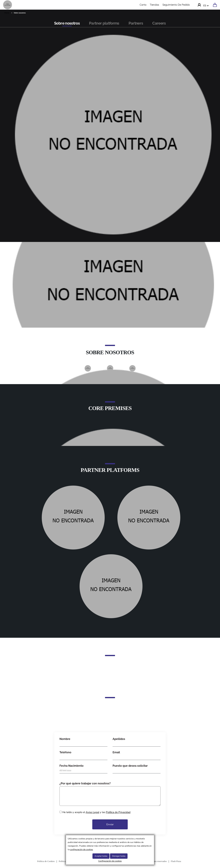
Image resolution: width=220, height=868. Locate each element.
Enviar (110, 824)
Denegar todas (119, 856)
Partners (136, 23)
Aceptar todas (101, 856)
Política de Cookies (46, 861)
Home (7, 13)
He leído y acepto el (95, 812)
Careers (159, 23)
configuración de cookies (81, 849)
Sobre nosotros (67, 23)
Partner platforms (104, 23)
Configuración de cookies (110, 861)
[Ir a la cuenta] (199, 5)
